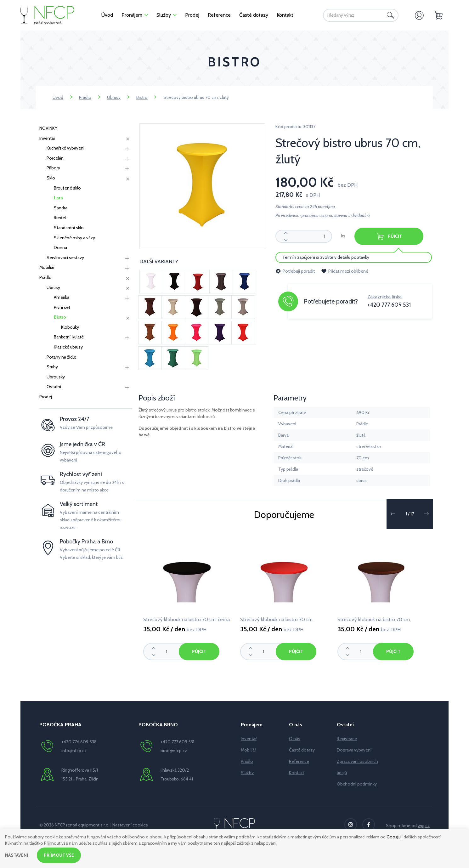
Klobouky (70, 327)
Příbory (53, 168)
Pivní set (62, 307)
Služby (247, 773)
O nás (295, 739)
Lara (58, 198)
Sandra (61, 208)
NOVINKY (48, 128)
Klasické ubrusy (68, 347)
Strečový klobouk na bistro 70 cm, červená (277, 621)
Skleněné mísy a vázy (74, 238)
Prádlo (85, 97)
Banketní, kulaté (69, 337)
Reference (299, 761)
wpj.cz (424, 825)
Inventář (47, 138)
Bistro (142, 97)
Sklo (51, 178)
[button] (393, 514)
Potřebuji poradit (295, 271)
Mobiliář (47, 267)
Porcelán (55, 158)
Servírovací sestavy (65, 258)
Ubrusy (114, 97)
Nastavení (17, 855)
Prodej (46, 397)
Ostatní (54, 387)
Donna (60, 247)
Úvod (58, 97)
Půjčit (389, 237)
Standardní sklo (69, 228)
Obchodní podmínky (357, 784)
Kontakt (297, 773)
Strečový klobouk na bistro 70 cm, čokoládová (374, 621)
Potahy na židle (61, 357)
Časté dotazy (302, 750)
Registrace (347, 739)
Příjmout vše (59, 855)
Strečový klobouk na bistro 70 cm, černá (186, 619)
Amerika (62, 297)
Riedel (60, 218)
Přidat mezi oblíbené (345, 271)
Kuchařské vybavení (65, 148)
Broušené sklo (67, 188)
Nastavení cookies (130, 825)
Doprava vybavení (354, 750)
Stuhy (52, 367)
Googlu (394, 837)
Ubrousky (56, 377)
